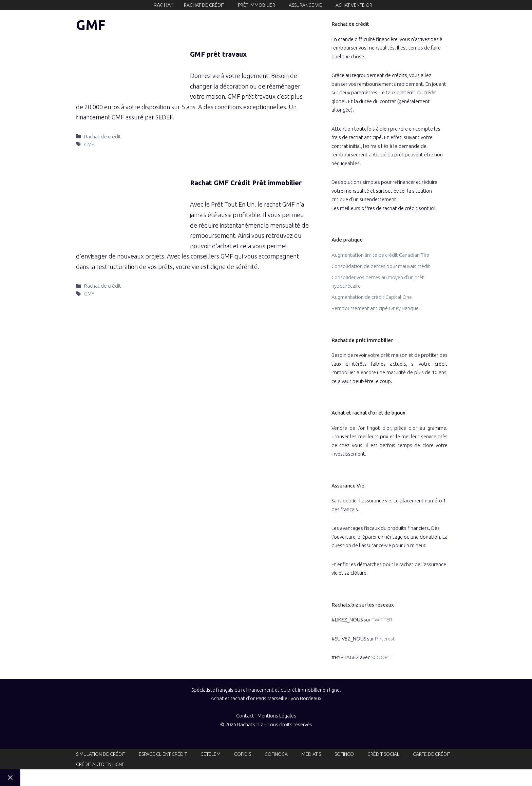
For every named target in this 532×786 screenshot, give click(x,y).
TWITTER (382, 620)
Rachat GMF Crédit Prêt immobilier (246, 183)
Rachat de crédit (204, 5)
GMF (89, 144)
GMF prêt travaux (218, 54)
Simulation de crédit (101, 754)
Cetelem (211, 754)
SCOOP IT (382, 657)
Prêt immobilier (256, 5)
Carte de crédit (432, 754)
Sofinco (344, 754)
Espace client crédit (163, 754)
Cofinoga (276, 754)
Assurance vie (305, 5)
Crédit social (383, 754)
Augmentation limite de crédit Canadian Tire (380, 255)
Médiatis (311, 754)
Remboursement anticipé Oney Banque (375, 308)
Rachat (164, 5)
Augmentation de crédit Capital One (372, 297)
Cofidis (243, 754)
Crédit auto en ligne (100, 764)
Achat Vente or (354, 5)
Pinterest (385, 639)
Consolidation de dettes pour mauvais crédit (381, 266)
